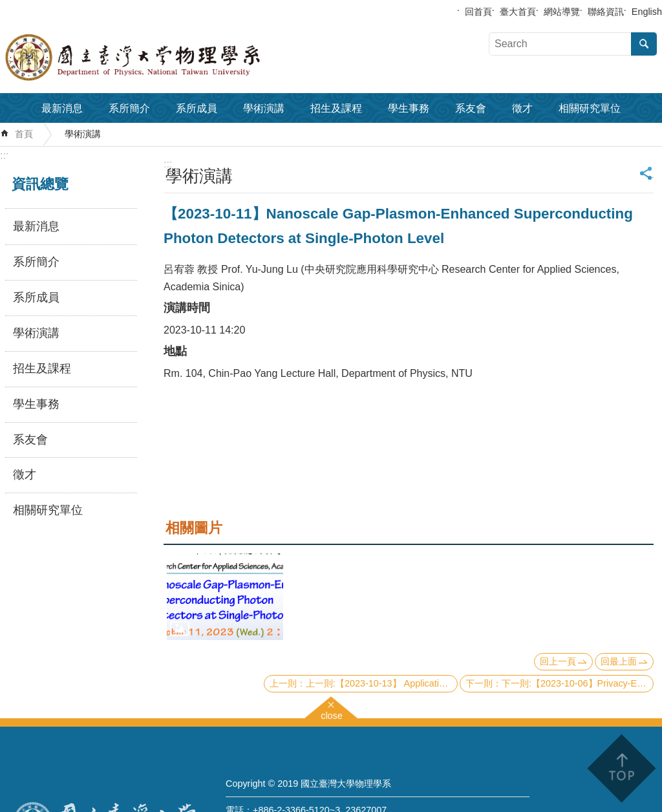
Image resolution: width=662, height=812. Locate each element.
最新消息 (62, 108)
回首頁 (478, 12)
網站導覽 (562, 12)
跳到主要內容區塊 (7, 7)
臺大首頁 (518, 12)
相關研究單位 (590, 108)
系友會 (471, 108)
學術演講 (264, 108)
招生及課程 (336, 108)
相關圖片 (194, 528)
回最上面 (619, 661)
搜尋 (644, 44)
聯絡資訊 (606, 12)
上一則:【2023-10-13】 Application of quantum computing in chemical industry (382, 683)
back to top (621, 768)
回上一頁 (558, 661)
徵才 (522, 108)
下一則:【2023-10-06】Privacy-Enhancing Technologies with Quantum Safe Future (578, 683)
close (332, 714)
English (647, 12)
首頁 (24, 134)
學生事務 (409, 108)
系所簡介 (129, 108)
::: (4, 155)
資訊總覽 (40, 184)
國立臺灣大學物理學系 (162, 58)
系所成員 (197, 108)
